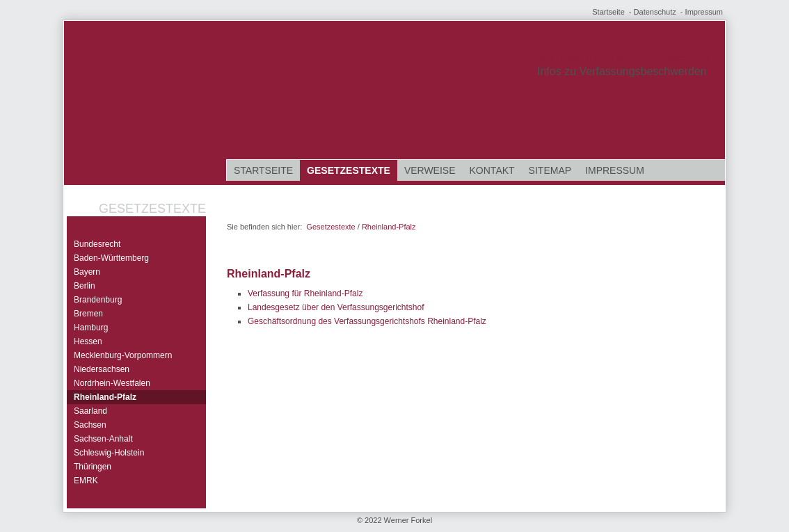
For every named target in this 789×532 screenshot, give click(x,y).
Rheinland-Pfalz (105, 397)
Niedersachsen (102, 369)
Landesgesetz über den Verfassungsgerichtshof (336, 307)
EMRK (86, 481)
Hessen (88, 341)
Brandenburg (98, 300)
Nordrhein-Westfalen (112, 383)
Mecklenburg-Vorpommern (123, 355)
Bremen (88, 314)
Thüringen (93, 467)
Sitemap (550, 170)
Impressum (704, 12)
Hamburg (91, 328)
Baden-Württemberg (111, 258)
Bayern (87, 272)
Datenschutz (655, 12)
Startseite (608, 12)
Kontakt (492, 170)
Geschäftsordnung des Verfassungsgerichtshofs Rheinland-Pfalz (367, 321)
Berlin (85, 286)
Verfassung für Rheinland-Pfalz (305, 293)
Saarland (90, 411)
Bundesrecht (97, 244)
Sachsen (90, 425)
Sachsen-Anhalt (103, 439)
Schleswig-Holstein (109, 453)
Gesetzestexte (349, 170)
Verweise (430, 170)
